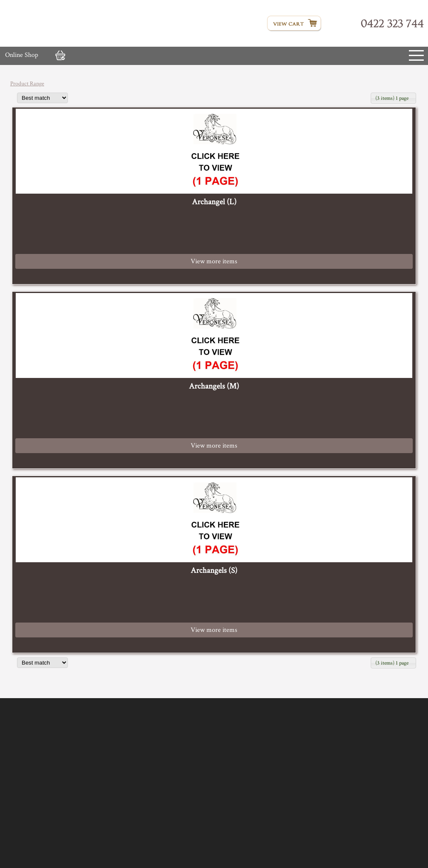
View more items (214, 261)
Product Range (27, 83)
